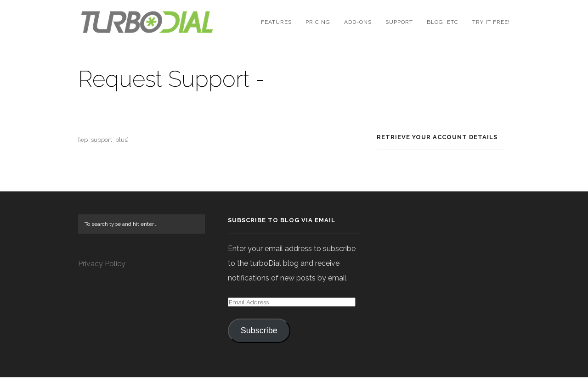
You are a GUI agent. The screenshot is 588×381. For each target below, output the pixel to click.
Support (399, 22)
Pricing (318, 22)
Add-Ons (358, 22)
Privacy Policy (102, 267)
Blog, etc (443, 22)
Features (276, 22)
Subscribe (259, 334)
